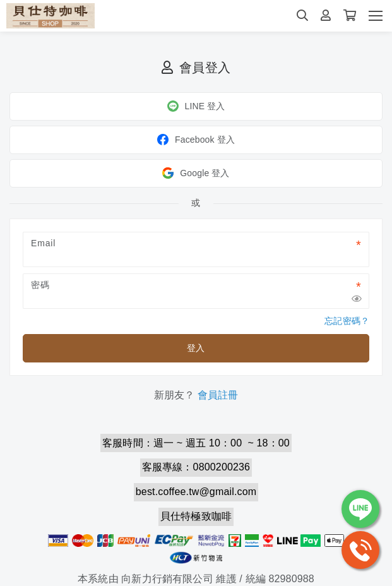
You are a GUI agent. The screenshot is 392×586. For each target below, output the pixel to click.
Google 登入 (196, 173)
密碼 (40, 285)
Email (43, 243)
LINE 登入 (196, 106)
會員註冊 (218, 395)
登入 (196, 348)
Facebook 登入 (196, 140)
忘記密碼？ (347, 321)
